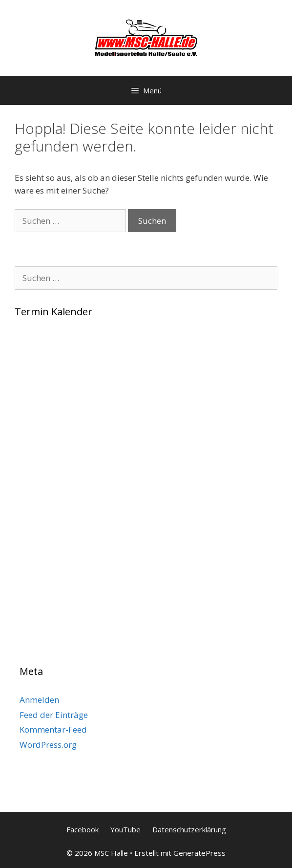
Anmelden (39, 700)
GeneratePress (199, 853)
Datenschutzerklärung (189, 829)
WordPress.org (48, 745)
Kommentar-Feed (53, 729)
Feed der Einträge (54, 715)
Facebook (83, 829)
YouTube (125, 829)
